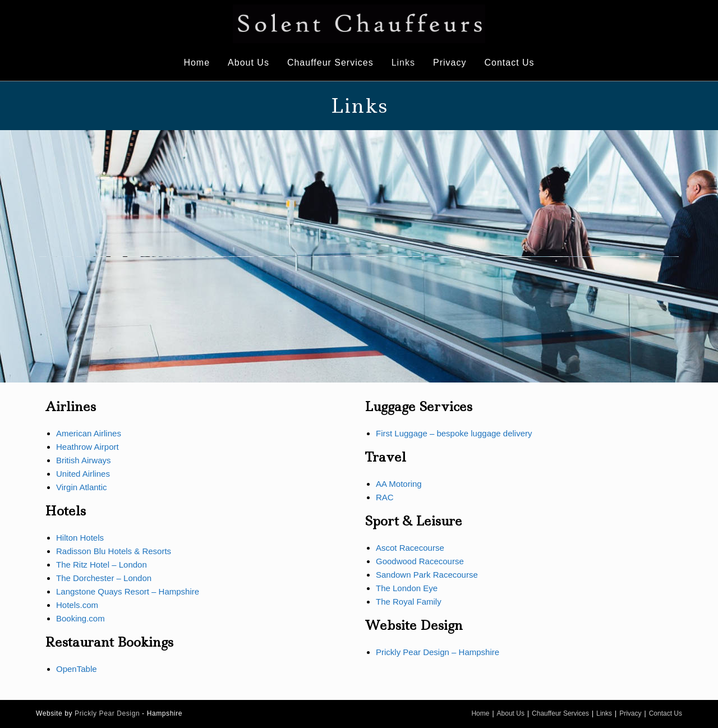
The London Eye (407, 588)
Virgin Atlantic (82, 487)
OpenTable (77, 669)
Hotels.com (77, 605)
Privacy (630, 713)
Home (480, 713)
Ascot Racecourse (410, 548)
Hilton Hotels (80, 538)
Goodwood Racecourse (420, 561)
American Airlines (89, 433)
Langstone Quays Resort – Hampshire (128, 591)
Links (604, 713)
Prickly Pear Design (107, 713)
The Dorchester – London (104, 578)
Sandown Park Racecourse (427, 575)
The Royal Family (409, 602)
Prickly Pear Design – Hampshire (438, 652)
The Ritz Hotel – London (102, 565)
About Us (511, 713)
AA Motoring (399, 484)
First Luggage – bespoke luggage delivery (454, 433)
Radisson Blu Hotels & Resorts (114, 551)
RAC (385, 497)
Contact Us (666, 713)
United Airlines (83, 474)
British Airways (84, 460)
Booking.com (80, 618)
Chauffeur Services (560, 713)
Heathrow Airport (88, 447)
